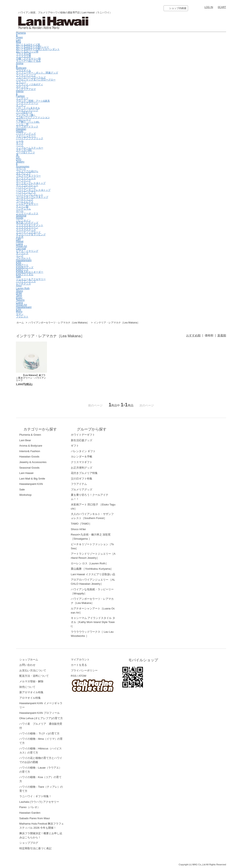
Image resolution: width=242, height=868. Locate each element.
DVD (19, 160)
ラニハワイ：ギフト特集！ (35, 796)
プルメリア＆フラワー (28, 176)
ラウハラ (21, 169)
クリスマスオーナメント (30, 225)
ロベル (20, 211)
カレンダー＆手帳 (82, 457)
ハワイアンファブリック (30, 138)
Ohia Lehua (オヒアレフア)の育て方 (41, 718)
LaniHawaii (20, 240)
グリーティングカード (28, 232)
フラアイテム (79, 484)
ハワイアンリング (26, 188)
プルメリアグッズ (82, 489)
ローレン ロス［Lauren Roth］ (89, 563)
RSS (74, 676)
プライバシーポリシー (84, 670)
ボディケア (22, 87)
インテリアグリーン (27, 103)
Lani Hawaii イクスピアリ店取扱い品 (93, 574)
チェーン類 (22, 206)
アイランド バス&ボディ (30, 84)
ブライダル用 (23, 54)
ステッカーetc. (24, 150)
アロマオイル (23, 70)
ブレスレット (23, 258)
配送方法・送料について (34, 676)
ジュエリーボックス (27, 213)
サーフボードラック (27, 127)
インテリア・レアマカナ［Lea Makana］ (117, 323)
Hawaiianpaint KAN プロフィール (40, 713)
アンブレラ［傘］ (26, 115)
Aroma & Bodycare (31, 446)
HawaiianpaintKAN (24, 308)
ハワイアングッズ (26, 134)
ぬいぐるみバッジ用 (27, 52)
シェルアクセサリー (27, 204)
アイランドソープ (26, 75)
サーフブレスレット (27, 185)
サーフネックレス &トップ (31, 183)
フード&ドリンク (26, 153)
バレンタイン (23, 220)
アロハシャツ (23, 120)
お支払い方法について (33, 670)
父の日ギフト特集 (82, 479)
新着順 (222, 335)
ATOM (82, 676)
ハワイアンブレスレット (30, 195)
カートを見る (79, 665)
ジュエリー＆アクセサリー (31, 279)
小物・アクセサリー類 (28, 59)
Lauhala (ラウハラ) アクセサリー (39, 802)
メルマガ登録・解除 (31, 681)
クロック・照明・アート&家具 (33, 101)
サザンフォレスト (22, 315)
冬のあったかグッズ (27, 223)
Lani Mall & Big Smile (32, 479)
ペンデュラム (23, 209)
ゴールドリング (25, 199)
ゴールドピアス (25, 202)
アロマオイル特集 (30, 698)
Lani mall (21, 249)
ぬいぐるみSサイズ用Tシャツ (32, 47)
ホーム (20, 323)
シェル (20, 141)
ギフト (75, 446)
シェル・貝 (22, 124)
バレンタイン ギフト (83, 451)
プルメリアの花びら (27, 171)
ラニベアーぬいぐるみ (28, 61)
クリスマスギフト (82, 462)
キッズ (20, 143)
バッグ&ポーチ (24, 113)
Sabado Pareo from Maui (35, 818)
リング (20, 256)
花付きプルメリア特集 (84, 473)
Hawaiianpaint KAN (24, 262)
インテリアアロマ (26, 89)
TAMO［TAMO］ (81, 524)
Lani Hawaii (26, 473)
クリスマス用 (23, 56)
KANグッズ (22, 270)
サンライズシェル (26, 178)
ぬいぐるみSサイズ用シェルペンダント (38, 49)
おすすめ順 (193, 335)
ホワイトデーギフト (83, 435)
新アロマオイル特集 (31, 692)
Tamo (19, 295)
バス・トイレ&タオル (28, 108)
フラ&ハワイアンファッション (33, 117)
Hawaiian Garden (30, 813)
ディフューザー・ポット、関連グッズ (37, 73)
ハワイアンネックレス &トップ (33, 190)
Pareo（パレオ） (30, 807)
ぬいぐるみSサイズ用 (28, 45)
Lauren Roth (23, 288)
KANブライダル (25, 274)
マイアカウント (80, 660)
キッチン (21, 106)
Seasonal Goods (21, 217)
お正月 (20, 237)
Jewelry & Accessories (33, 462)
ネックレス (22, 253)
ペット (20, 145)
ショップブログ (29, 843)
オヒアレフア (23, 174)
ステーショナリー (26, 136)
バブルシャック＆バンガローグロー (36, 80)
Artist (19, 286)
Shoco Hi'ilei (78, 529)
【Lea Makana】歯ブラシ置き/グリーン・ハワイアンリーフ (31, 378)
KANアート (22, 265)
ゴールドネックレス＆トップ (32, 197)
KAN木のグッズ (25, 267)
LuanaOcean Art (22, 245)
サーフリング (23, 181)
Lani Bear (19, 41)
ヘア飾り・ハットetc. (28, 122)
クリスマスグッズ (26, 230)
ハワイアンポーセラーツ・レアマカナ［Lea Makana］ (59, 323)
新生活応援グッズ (82, 440)
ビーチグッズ (23, 284)
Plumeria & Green (30, 435)
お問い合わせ (27, 665)
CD (18, 157)
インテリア (22, 99)
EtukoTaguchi (20, 299)
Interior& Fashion (30, 451)
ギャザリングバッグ (27, 110)
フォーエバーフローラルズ (31, 77)
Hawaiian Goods (21, 130)
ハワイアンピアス (26, 192)
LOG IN (209, 7)
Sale (19, 277)
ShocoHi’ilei (20, 292)
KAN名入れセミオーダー (30, 272)
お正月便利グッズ (82, 468)
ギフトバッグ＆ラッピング (31, 234)
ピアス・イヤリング (27, 251)
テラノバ (21, 82)
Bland (19, 312)
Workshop (26, 495)
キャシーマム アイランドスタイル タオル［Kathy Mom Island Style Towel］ (93, 622)
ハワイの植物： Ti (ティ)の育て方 (40, 733)
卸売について (27, 687)
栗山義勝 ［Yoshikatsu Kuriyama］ (92, 569)
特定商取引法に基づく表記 (35, 848)
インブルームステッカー (30, 148)
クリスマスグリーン (27, 227)
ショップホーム (29, 660)
